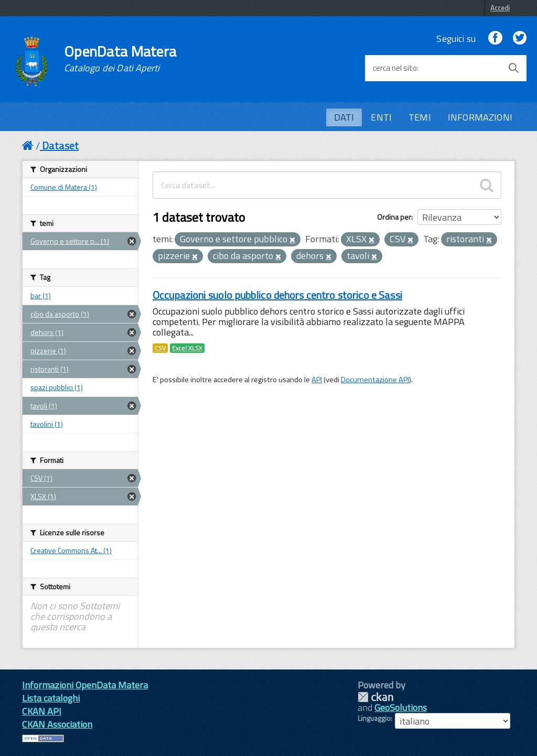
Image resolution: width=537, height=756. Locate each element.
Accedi (500, 8)
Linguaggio (374, 718)
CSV (160, 348)
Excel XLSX (187, 348)
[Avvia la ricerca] (513, 68)
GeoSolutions (401, 708)
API (317, 380)
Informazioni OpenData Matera (85, 685)
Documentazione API (375, 380)
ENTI (381, 117)
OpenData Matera (120, 59)
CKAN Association (57, 724)
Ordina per (394, 217)
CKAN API (42, 711)
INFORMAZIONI (480, 117)
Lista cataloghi (51, 698)
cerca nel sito (395, 68)
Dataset (60, 145)
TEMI (420, 117)
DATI (344, 117)
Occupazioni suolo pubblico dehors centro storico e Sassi (277, 295)
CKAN (375, 697)
